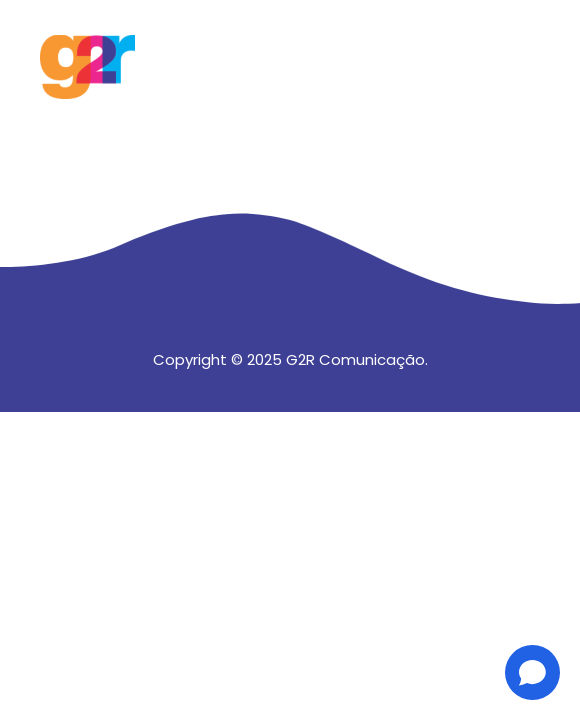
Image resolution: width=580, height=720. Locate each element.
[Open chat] (532, 672)
